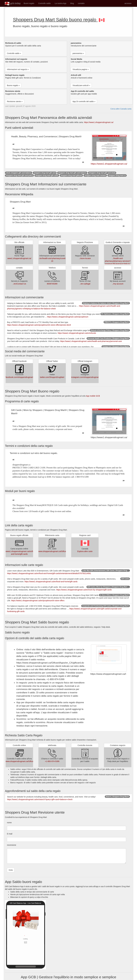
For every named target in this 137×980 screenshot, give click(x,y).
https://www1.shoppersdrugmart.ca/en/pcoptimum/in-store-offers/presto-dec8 (39, 325)
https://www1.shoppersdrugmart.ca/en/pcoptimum (68, 317)
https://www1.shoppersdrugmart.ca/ (99, 122)
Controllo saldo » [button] (14, 53)
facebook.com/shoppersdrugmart (19, 377)
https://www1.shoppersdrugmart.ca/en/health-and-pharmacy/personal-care (91, 341)
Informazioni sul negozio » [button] (18, 69)
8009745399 (52, 284)
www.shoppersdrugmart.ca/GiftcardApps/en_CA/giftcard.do (63, 551)
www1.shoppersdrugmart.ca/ (19, 258)
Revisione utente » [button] (15, 101)
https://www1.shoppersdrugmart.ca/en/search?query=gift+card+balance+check (40, 799)
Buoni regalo (29, 3)
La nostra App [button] (60, 3)
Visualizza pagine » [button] (81, 69)
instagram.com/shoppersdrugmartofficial (88, 377)
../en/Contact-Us (19, 284)
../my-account (118, 284)
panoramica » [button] (78, 53)
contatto (81, 3)
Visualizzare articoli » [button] (81, 85)
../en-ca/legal (85, 284)
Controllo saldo (44, 3)
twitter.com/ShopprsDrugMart (52, 377)
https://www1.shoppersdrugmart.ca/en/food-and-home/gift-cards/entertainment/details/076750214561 (49, 573)
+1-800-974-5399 (52, 761)
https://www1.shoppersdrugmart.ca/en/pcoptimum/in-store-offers (38, 601)
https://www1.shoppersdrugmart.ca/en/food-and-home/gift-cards (51, 582)
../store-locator (85, 258)
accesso (128, 3)
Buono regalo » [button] (13, 85)
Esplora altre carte (85, 551)
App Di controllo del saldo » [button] (84, 101)
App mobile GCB (93, 396)
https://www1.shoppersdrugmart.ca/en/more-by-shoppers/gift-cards (84, 590)
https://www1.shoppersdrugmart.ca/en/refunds (77, 333)
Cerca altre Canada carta (121, 109)
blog (72, 3)
